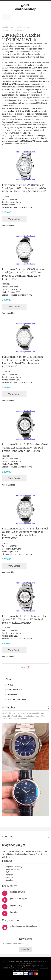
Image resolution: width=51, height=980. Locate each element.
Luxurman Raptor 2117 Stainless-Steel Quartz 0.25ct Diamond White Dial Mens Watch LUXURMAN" (25, 619)
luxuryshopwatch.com (40, 961)
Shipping (9, 880)
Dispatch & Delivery (14, 867)
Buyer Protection (13, 869)
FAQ (7, 872)
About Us (9, 877)
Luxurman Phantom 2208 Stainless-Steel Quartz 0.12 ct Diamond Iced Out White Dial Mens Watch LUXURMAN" (24, 188)
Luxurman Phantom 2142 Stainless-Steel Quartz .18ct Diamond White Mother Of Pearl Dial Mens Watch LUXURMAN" (23, 362)
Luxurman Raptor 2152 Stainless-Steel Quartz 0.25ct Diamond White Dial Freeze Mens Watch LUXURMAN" (25, 448)
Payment (9, 875)
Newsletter (26, 939)
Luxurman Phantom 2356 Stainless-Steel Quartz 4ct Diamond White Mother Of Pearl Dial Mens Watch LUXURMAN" (24, 274)
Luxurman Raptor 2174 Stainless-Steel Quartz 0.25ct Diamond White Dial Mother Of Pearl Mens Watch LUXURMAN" (25, 533)
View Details (14, 219)
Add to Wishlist (8, 225)
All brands (22, 27)
